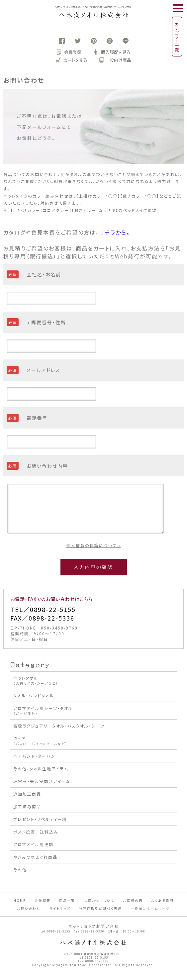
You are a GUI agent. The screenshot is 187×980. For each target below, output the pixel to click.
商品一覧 (67, 900)
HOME (20, 900)
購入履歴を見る (112, 52)
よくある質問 (163, 900)
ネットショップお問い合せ (93, 926)
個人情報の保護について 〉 (94, 545)
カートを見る (72, 60)
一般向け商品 (115, 60)
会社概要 (43, 900)
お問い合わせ (29, 908)
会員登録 (69, 52)
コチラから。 (114, 232)
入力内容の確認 (93, 567)
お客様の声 (133, 900)
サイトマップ (60, 908)
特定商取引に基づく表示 (100, 908)
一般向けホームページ (150, 908)
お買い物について (99, 900)
